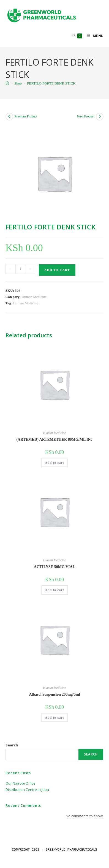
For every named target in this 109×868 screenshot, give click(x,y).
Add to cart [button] (54, 463)
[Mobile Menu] (93, 36)
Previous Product (26, 116)
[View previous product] (9, 117)
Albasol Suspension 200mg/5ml (54, 694)
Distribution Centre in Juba (27, 790)
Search (12, 745)
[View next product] (100, 117)
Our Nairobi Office (21, 783)
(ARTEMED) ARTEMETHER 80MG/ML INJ (54, 439)
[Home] (7, 83)
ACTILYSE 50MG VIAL (54, 567)
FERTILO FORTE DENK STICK (51, 83)
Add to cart (57, 270)
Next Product (86, 116)
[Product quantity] (20, 269)
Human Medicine (34, 297)
